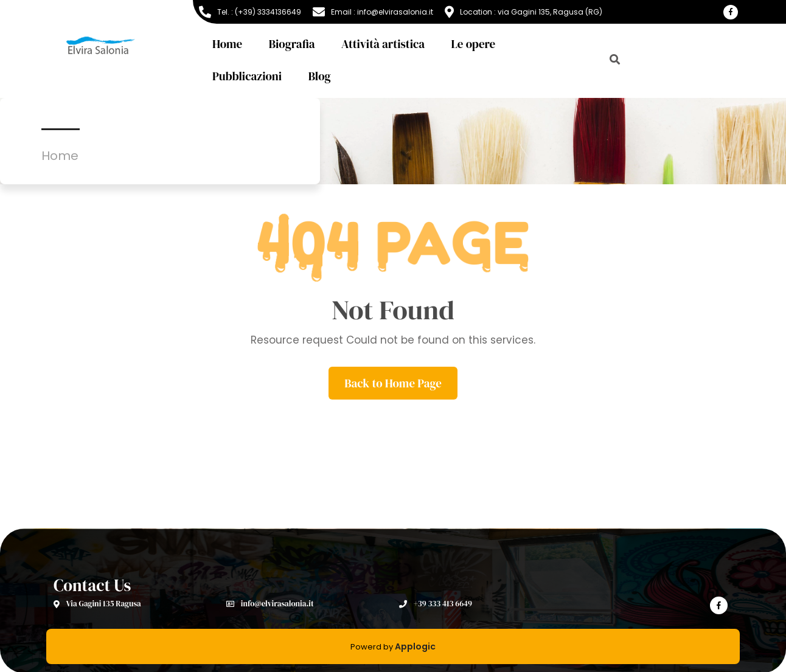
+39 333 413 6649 (436, 604)
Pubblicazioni (247, 76)
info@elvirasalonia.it (270, 604)
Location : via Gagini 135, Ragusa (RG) (523, 12)
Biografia (292, 44)
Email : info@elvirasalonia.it (373, 12)
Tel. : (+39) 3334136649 (250, 12)
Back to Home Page (393, 383)
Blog (320, 76)
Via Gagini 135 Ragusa (97, 604)
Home (227, 44)
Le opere (474, 44)
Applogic (415, 646)
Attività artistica (383, 44)
